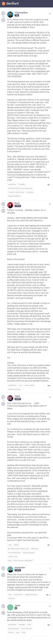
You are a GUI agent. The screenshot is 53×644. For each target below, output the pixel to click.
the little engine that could (18, 549)
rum (20, 385)
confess (11, 598)
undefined (12, 184)
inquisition (18, 595)
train (24, 632)
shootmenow (13, 629)
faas (29, 625)
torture (11, 632)
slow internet (26, 629)
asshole (30, 192)
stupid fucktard (14, 196)
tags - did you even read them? (21, 560)
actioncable (29, 385)
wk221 (16, 545)
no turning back (14, 553)
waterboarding (14, 389)
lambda (22, 625)
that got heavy (29, 553)
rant (10, 545)
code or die (13, 556)
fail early (35, 549)
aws (18, 632)
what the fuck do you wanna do (20, 188)
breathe (22, 184)
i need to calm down (16, 192)
